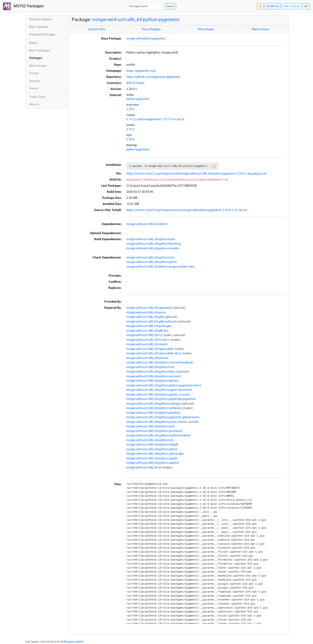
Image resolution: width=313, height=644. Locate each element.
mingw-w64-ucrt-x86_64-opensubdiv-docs (154, 353)
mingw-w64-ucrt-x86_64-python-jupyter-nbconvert (159, 390)
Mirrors (34, 104)
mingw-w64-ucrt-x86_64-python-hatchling (154, 244)
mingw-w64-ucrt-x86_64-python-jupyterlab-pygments (161, 399)
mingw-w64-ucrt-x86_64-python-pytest (152, 262)
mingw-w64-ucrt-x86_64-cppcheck (149, 308)
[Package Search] (146, 6)
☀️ (260, 6)
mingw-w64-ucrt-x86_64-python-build (151, 239)
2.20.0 (130, 109)
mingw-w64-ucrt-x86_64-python (147, 224)
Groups (34, 73)
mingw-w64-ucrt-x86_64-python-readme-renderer (158, 435)
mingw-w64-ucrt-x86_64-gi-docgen (149, 326)
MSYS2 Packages (23, 6)
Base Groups (38, 66)
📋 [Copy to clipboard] (214, 166)
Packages (36, 58)
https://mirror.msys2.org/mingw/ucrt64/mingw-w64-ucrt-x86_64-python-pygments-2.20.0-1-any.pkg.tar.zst (197, 174)
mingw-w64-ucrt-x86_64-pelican (147, 358)
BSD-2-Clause (135, 83)
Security (35, 81)
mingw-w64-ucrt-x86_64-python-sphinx (152, 449)
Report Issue (260, 29)
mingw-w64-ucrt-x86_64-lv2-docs (148, 340)
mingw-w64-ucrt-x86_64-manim (147, 344)
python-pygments (138, 99)
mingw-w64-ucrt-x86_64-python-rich (150, 440)
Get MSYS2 (273, 6)
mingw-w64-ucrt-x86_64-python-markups (153, 404)
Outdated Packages (42, 34)
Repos (33, 43)
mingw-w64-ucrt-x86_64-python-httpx (151, 372)
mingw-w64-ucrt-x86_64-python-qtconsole (154, 431)
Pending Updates (40, 19)
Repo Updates (39, 27)
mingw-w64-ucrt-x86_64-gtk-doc (147, 331)
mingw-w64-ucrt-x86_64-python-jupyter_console (158, 394)
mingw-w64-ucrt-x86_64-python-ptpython (153, 413)
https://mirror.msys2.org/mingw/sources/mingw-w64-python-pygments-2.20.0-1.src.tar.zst (187, 210)
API (306, 6)
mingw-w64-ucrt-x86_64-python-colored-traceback (160, 362)
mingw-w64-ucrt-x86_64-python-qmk (150, 426)
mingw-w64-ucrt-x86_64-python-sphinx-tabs (155, 454)
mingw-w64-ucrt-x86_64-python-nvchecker (154, 408)
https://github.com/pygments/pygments (153, 77)
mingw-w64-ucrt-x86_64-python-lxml (150, 257)
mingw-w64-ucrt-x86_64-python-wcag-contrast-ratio (161, 267)
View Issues (206, 29)
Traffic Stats (37, 97)
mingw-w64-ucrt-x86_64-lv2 (144, 335)
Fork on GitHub (292, 6)
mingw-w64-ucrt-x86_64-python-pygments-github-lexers (163, 417)
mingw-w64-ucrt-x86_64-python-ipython (152, 381)
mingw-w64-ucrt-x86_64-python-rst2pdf (152, 445)
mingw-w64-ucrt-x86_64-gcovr (146, 312)
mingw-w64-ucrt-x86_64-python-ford (150, 367)
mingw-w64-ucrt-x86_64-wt (144, 467)
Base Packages (39, 50)
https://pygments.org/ (141, 71)
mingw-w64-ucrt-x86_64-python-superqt (153, 463)
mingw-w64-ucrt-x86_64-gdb (145, 317)
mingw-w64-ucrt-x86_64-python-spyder (152, 458)
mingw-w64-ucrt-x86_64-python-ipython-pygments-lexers (164, 385)
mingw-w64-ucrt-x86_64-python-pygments (136, 19)
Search (170, 6)
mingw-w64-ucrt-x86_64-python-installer (153, 248)
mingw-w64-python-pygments (146, 39)
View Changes (151, 29)
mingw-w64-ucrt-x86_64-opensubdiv (150, 349)
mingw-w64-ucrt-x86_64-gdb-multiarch (152, 321)
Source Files (97, 29)
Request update (74, 642)
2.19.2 (130, 119)
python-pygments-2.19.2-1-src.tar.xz (161, 119)
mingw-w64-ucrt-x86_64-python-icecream (154, 376)
